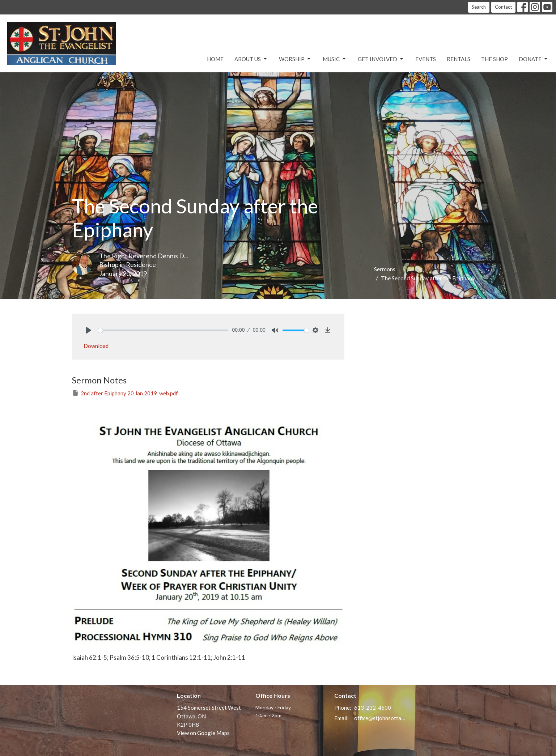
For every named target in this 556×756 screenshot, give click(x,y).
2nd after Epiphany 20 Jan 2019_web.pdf (125, 393)
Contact (503, 7)
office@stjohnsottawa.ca (380, 718)
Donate (534, 59)
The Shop (495, 59)
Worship (295, 59)
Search (479, 7)
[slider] (163, 330)
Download (96, 346)
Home (215, 59)
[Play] (89, 330)
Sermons (385, 269)
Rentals (459, 59)
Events (426, 59)
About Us (251, 59)
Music (335, 59)
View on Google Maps (203, 733)
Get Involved (381, 59)
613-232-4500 (373, 708)
